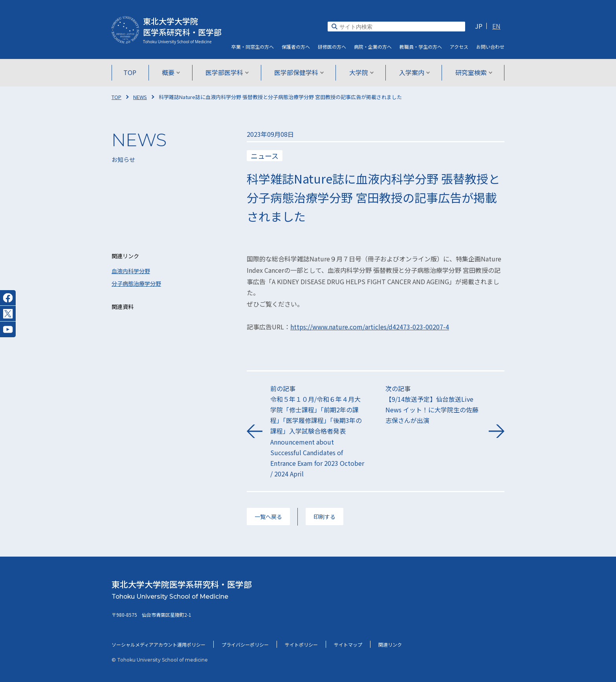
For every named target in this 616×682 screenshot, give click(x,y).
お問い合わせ (490, 47)
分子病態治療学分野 (136, 283)
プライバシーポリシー (245, 644)
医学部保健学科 (299, 72)
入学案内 (414, 72)
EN (496, 26)
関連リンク (390, 644)
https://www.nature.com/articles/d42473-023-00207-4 (370, 327)
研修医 (332, 47)
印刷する (324, 517)
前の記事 (318, 432)
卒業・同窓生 (253, 47)
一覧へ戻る (268, 517)
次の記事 (433, 405)
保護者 (296, 47)
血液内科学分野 (131, 271)
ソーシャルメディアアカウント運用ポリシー (159, 644)
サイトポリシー (301, 644)
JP (479, 26)
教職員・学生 (421, 47)
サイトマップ (348, 644)
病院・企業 (373, 47)
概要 (171, 72)
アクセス (459, 47)
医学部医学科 (227, 72)
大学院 (361, 72)
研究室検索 (474, 72)
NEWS (140, 97)
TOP (130, 72)
